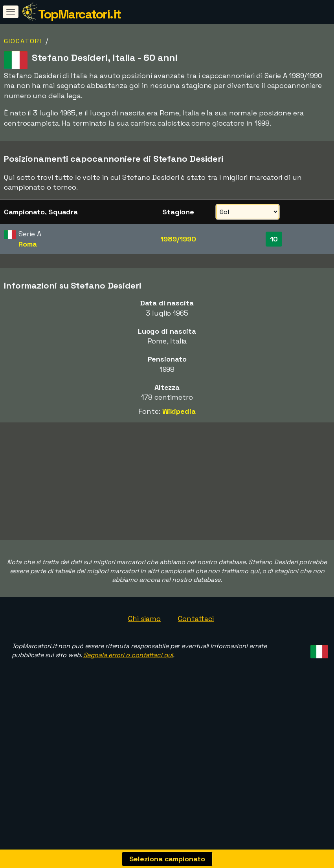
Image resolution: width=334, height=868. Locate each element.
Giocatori (23, 41)
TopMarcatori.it (80, 14)
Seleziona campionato (167, 859)
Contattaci (196, 619)
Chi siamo (144, 619)
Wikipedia (179, 411)
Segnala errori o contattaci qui (128, 655)
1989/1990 (178, 239)
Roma (28, 244)
